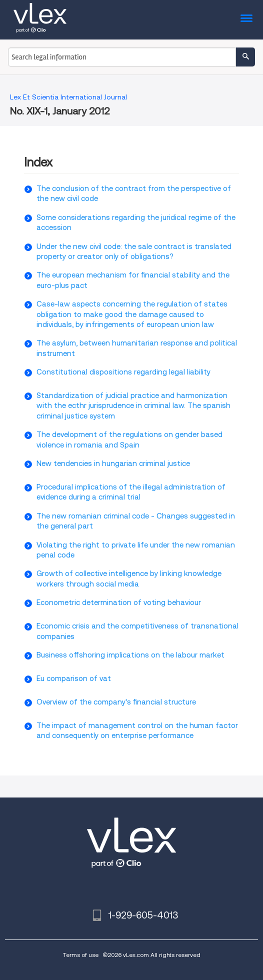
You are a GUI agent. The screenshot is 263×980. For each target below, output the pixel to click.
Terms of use (81, 955)
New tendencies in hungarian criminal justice (113, 463)
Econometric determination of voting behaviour (119, 602)
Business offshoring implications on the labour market (130, 655)
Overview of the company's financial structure (116, 702)
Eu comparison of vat (74, 678)
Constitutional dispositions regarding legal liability (123, 372)
